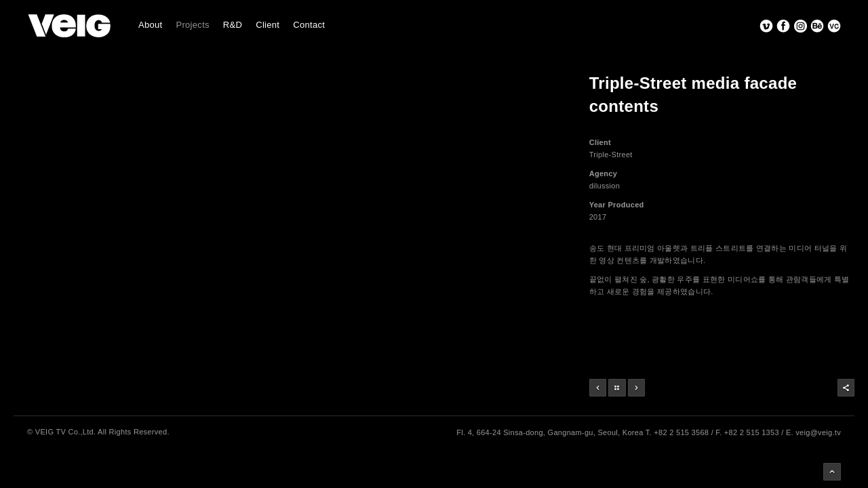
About (150, 25)
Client (268, 25)
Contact (309, 25)
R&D (233, 25)
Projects (192, 25)
